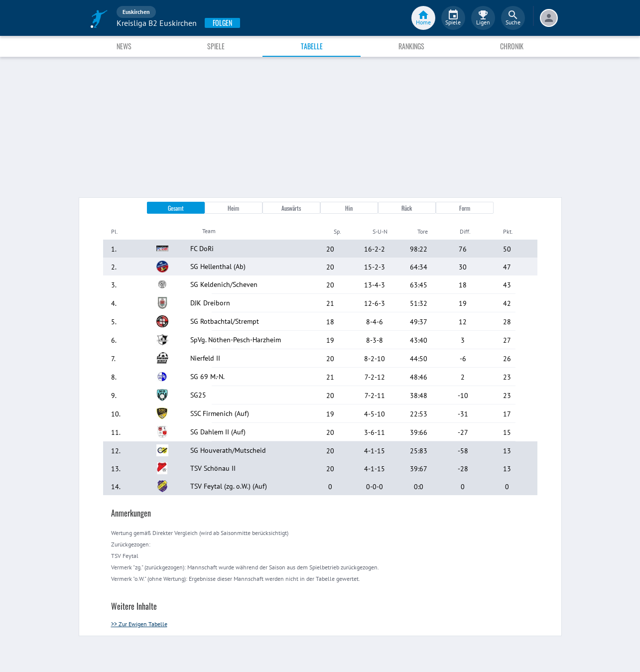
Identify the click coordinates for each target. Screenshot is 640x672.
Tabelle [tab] (312, 46)
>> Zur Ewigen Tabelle (139, 624)
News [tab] (124, 46)
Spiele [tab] (216, 46)
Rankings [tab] (411, 46)
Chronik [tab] (512, 46)
